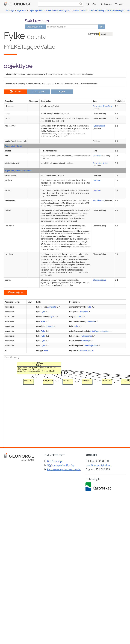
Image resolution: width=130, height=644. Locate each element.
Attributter (15, 92)
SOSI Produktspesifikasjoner (58, 11)
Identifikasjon (98, 200)
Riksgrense (84, 312)
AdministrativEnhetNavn (103, 106)
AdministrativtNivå (100, 163)
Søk (102, 27)
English (62, 92)
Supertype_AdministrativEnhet (18, 171)
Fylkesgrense (86, 336)
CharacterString (99, 280)
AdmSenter (52, 307)
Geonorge (10, 11)
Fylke (89, 307)
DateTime (97, 180)
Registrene (21, 11)
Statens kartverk (80, 11)
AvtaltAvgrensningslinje (100, 331)
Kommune (91, 321)
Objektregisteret (36, 11)
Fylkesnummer (99, 126)
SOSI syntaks (39, 92)
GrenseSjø (86, 341)
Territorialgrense (90, 346)
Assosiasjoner (15, 292)
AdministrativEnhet (13, 146)
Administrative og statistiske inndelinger (107, 11)
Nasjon (79, 317)
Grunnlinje (50, 326)
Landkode (97, 156)
